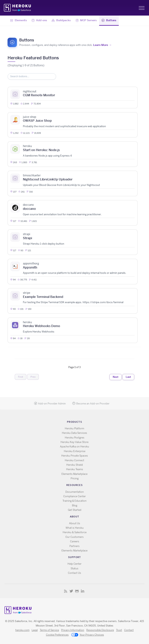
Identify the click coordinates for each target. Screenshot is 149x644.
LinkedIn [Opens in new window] (83, 591)
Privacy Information (73, 630)
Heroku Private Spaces (75, 456)
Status (74, 568)
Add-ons (39, 20)
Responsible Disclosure (100, 630)
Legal (35, 630)
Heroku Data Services (74, 433)
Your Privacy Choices (88, 635)
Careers (75, 541)
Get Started (75, 510)
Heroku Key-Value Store (74, 442)
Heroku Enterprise (75, 451)
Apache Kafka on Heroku (74, 447)
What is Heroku (75, 528)
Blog (75, 505)
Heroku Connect (74, 460)
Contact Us (74, 573)
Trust (119, 630)
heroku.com (22, 630)
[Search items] (32, 76)
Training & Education (74, 501)
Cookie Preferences (57, 635)
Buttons (109, 20)
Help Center (74, 564)
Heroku (18, 8)
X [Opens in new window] (71, 591)
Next (116, 377)
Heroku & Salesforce (75, 532)
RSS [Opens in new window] (66, 591)
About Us (75, 523)
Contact (129, 630)
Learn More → (102, 45)
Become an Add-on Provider (91, 404)
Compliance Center (74, 496)
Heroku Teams (75, 469)
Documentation (75, 492)
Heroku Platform (74, 428)
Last (128, 377)
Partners (74, 546)
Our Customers (74, 537)
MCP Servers (86, 20)
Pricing (75, 478)
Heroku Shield (75, 465)
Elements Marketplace (74, 474)
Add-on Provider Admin (50, 404)
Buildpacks (61, 20)
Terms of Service (49, 630)
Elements (18, 20)
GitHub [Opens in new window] (77, 591)
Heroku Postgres (75, 438)
